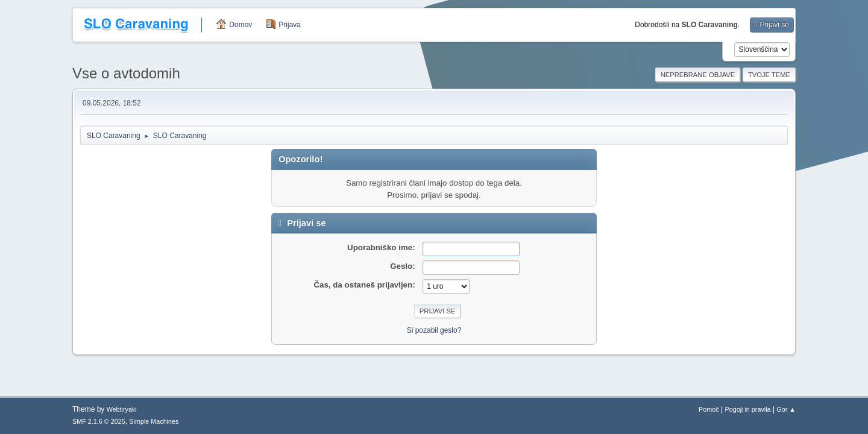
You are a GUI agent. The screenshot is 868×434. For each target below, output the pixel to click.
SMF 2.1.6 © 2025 (99, 421)
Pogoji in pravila (747, 409)
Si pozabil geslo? (434, 330)
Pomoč (709, 409)
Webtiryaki (122, 409)
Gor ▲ (786, 409)
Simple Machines (154, 421)
